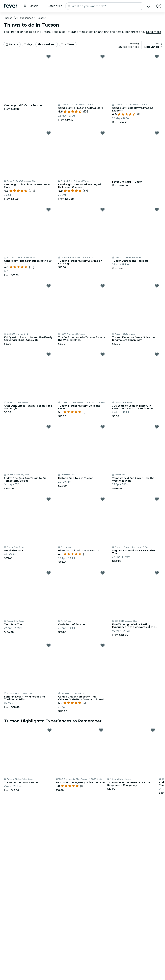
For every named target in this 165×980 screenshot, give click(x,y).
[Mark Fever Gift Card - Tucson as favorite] (157, 133)
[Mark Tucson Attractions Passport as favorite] (157, 210)
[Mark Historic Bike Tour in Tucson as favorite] (103, 427)
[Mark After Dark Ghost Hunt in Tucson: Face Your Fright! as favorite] (49, 354)
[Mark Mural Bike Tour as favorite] (49, 499)
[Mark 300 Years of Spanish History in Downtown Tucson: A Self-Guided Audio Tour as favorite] (157, 354)
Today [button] (28, 44)
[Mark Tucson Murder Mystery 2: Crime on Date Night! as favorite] (103, 210)
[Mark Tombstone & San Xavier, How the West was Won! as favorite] (157, 427)
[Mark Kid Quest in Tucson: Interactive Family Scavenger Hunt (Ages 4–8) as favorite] (49, 286)
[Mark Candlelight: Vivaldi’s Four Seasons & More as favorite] (49, 133)
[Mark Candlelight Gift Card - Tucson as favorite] (49, 56)
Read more (154, 32)
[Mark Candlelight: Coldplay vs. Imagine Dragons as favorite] (157, 56)
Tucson (8, 18)
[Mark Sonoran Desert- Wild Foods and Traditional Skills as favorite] (49, 645)
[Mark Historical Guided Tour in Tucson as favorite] (103, 499)
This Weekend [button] (47, 44)
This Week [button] (68, 44)
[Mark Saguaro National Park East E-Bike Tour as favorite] (157, 499)
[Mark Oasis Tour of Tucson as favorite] (103, 573)
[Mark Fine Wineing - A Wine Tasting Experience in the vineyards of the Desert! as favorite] (157, 573)
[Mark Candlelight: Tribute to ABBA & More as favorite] (103, 56)
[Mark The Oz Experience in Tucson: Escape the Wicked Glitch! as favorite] (103, 286)
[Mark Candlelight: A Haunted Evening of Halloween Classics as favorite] (103, 133)
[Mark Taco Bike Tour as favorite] (49, 573)
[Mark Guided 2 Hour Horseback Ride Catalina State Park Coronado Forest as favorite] (103, 645)
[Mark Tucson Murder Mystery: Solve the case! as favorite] (103, 354)
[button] (31, 18)
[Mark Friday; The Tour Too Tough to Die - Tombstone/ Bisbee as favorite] (49, 427)
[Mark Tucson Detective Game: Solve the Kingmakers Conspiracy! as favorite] (157, 286)
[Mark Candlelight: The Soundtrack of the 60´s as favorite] (49, 210)
